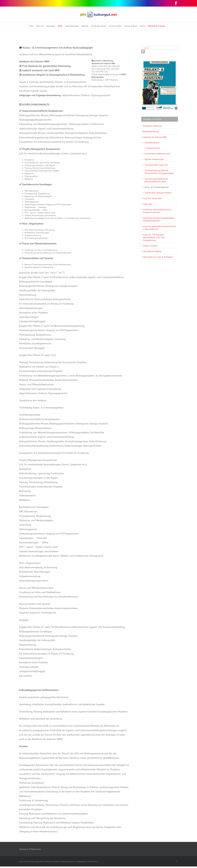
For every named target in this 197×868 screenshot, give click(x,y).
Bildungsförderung (151, 131)
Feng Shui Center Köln (152, 198)
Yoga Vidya (148, 204)
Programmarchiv (153, 148)
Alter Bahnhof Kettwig (152, 251)
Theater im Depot (150, 246)
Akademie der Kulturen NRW (155, 137)
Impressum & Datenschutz (30, 849)
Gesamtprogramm (152, 143)
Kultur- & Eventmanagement (157, 187)
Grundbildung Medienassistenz (158, 154)
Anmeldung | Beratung (152, 126)
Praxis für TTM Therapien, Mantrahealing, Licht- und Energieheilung (154, 237)
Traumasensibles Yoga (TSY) (156, 165)
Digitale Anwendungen (154, 159)
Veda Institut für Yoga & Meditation (158, 257)
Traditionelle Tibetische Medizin (158, 193)
